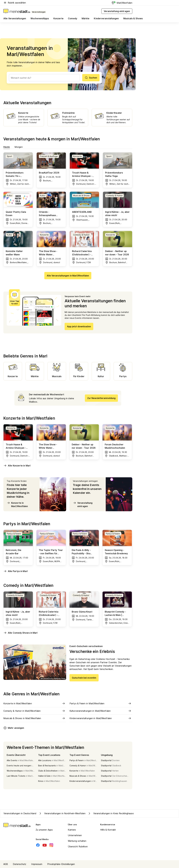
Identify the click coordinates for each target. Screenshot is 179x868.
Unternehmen (75, 835)
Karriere (72, 830)
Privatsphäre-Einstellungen (61, 864)
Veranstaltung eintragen (83, 504)
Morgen (19, 147)
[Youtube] (45, 845)
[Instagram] (51, 845)
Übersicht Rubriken (78, 846)
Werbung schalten (77, 841)
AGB (6, 864)
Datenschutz (20, 864)
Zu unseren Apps (44, 830)
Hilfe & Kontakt (108, 830)
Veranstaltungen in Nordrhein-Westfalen (62, 813)
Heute (7, 147)
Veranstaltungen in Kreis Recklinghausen (111, 813)
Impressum (37, 864)
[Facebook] (38, 845)
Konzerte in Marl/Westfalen (17, 504)
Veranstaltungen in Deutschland (20, 813)
